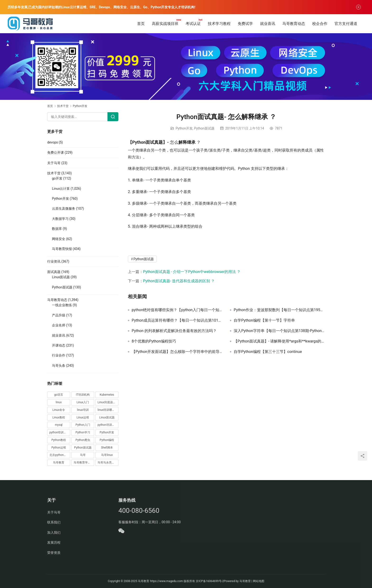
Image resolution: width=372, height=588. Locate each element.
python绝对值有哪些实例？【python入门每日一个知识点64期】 (177, 310)
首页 (141, 24)
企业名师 (59, 325)
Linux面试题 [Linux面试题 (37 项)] (107, 417)
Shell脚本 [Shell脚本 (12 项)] (107, 448)
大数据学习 (60, 219)
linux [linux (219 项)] (59, 402)
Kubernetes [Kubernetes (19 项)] (107, 395)
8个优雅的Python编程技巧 (154, 341)
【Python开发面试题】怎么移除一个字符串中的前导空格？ (177, 352)
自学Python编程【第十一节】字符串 (264, 320)
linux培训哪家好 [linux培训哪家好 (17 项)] (108, 410)
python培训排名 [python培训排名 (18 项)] (59, 432)
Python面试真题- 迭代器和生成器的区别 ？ (179, 281)
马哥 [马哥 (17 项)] (83, 455)
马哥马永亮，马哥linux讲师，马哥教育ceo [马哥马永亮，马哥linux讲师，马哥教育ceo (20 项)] (108, 463)
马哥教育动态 (294, 24)
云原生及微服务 (64, 208)
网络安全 (59, 239)
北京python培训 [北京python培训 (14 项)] (59, 455)
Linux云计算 (61, 189)
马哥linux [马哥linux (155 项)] (107, 455)
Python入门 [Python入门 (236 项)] (83, 425)
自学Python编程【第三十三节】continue (268, 352)
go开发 (57, 178)
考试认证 (193, 24)
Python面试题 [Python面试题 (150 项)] (83, 448)
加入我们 (54, 532)
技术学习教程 (219, 24)
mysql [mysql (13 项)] (59, 425)
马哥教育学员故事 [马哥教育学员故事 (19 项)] (84, 463)
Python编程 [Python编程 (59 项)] (107, 440)
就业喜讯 (268, 24)
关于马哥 (54, 163)
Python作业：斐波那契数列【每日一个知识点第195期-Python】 (279, 310)
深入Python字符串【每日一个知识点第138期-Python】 (279, 331)
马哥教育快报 (62, 249)
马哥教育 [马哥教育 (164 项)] (59, 463)
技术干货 (54, 173)
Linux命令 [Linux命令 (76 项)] (59, 410)
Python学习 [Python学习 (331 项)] (83, 432)
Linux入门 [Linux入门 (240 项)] (83, 402)
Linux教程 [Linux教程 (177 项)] (59, 417)
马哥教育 (144, 581)
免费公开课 (56, 153)
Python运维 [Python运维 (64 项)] (59, 448)
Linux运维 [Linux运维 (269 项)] (83, 417)
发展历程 (54, 542)
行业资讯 (54, 261)
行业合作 (59, 355)
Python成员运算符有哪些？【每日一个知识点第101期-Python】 (177, 320)
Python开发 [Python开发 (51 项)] (107, 432)
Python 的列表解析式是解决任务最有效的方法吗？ (174, 331)
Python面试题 (204, 128)
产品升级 (59, 315)
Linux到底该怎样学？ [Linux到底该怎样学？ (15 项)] (108, 402)
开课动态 (59, 345)
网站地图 (259, 581)
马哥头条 (59, 366)
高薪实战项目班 (165, 24)
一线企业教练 (62, 305)
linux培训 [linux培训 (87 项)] (83, 410)
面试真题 (54, 272)
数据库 (57, 229)
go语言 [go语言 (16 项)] (59, 395)
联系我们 (54, 522)
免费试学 (245, 24)
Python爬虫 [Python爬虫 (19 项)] (83, 440)
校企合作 (320, 24)
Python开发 (184, 128)
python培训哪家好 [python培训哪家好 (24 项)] (108, 425)
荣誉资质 (54, 553)
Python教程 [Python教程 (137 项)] (59, 440)
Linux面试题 (61, 277)
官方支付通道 (346, 24)
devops (53, 142)
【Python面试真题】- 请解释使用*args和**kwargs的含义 (279, 341)
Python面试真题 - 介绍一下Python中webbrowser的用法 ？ (192, 272)
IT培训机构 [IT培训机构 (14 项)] (83, 395)
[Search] (113, 117)
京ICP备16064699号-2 (210, 581)
